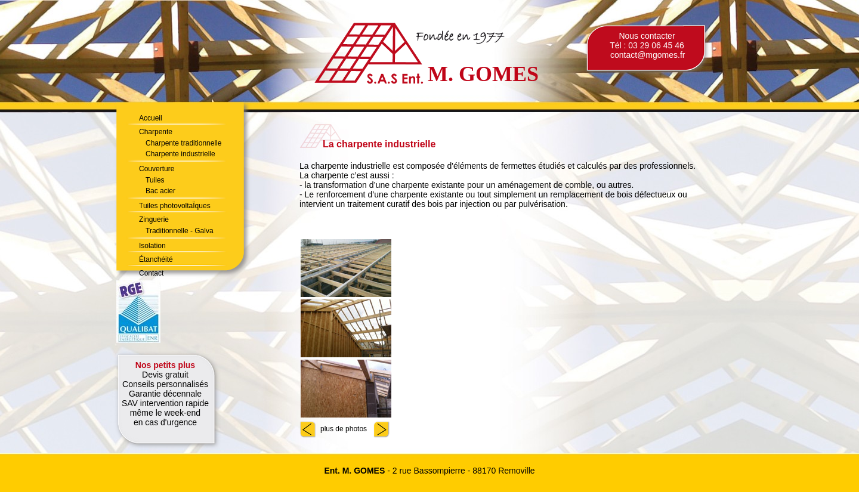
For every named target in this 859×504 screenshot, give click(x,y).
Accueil (151, 118)
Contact (151, 273)
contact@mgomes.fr (648, 55)
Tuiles (155, 180)
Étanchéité (156, 259)
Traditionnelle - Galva (180, 231)
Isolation (152, 246)
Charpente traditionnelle (183, 143)
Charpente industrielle (180, 154)
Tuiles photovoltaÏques (175, 206)
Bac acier (160, 191)
